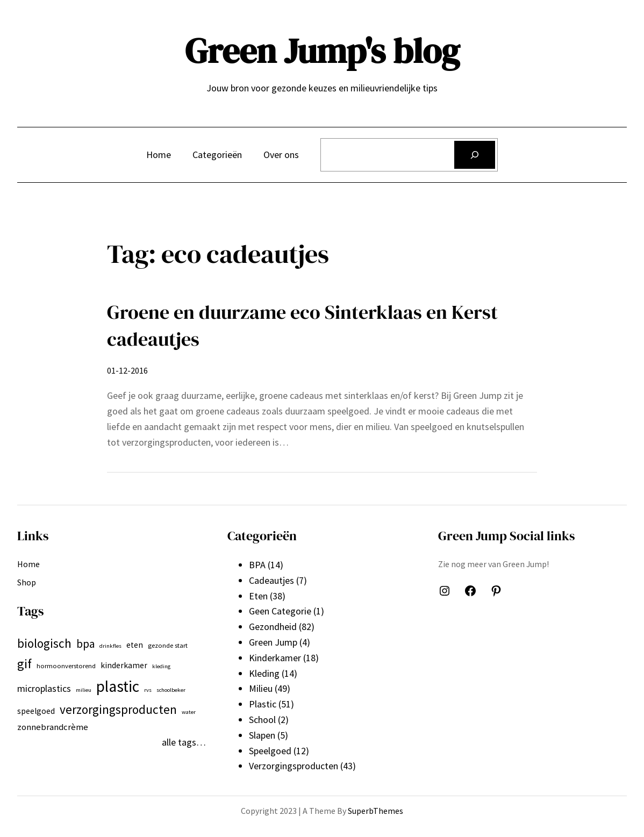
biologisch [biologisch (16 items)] (44, 643)
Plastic (263, 704)
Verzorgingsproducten (294, 766)
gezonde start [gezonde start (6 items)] (168, 645)
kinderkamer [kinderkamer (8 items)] (124, 665)
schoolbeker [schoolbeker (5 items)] (171, 690)
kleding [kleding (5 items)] (161, 666)
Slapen (262, 735)
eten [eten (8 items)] (135, 645)
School (262, 720)
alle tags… (184, 742)
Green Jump (273, 642)
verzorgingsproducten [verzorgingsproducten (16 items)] (118, 709)
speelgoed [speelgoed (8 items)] (36, 711)
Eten (258, 596)
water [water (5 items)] (189, 712)
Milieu (261, 688)
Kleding (264, 673)
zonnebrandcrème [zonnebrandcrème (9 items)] (53, 727)
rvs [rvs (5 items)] (148, 690)
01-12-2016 (127, 370)
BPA (257, 565)
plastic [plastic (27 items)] (118, 686)
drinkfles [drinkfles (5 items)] (110, 646)
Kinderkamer (275, 658)
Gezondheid (273, 627)
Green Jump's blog (322, 51)
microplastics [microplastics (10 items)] (44, 688)
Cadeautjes (271, 580)
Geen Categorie (280, 611)
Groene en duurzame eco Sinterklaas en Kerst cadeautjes (302, 325)
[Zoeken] (475, 155)
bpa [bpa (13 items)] (85, 644)
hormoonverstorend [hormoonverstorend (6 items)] (66, 666)
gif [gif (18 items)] (24, 664)
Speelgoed (270, 751)
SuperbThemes (375, 811)
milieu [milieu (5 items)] (84, 690)
